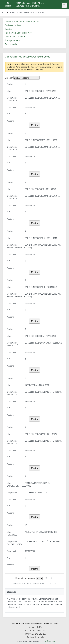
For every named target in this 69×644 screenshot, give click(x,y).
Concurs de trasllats (14, 37)
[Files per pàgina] (39, 578)
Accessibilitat (36, 642)
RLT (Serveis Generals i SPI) (17, 33)
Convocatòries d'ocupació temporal (21, 21)
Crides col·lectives (13, 25)
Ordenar (9, 78)
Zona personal (12, 40)
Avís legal (50, 642)
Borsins (8, 29)
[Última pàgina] (55, 583)
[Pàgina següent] (50, 583)
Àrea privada (11, 44)
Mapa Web (22, 642)
